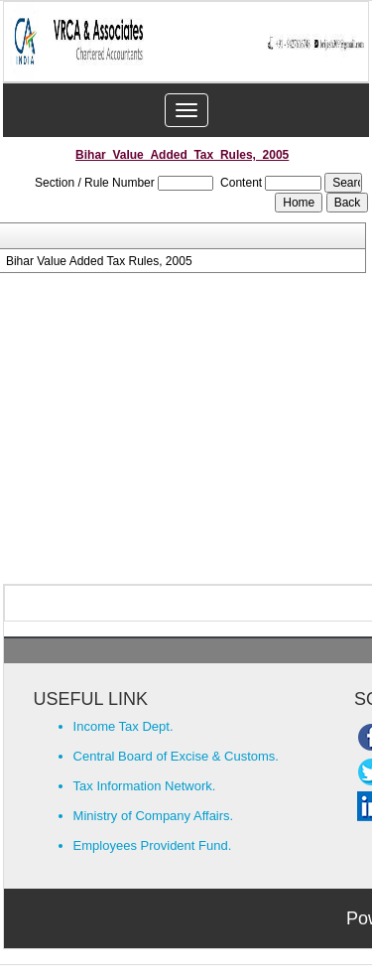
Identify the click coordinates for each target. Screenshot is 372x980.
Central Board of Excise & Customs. (176, 756)
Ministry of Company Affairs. (154, 816)
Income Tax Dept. (124, 726)
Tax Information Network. (145, 786)
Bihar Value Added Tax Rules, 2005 (99, 261)
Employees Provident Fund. (153, 845)
